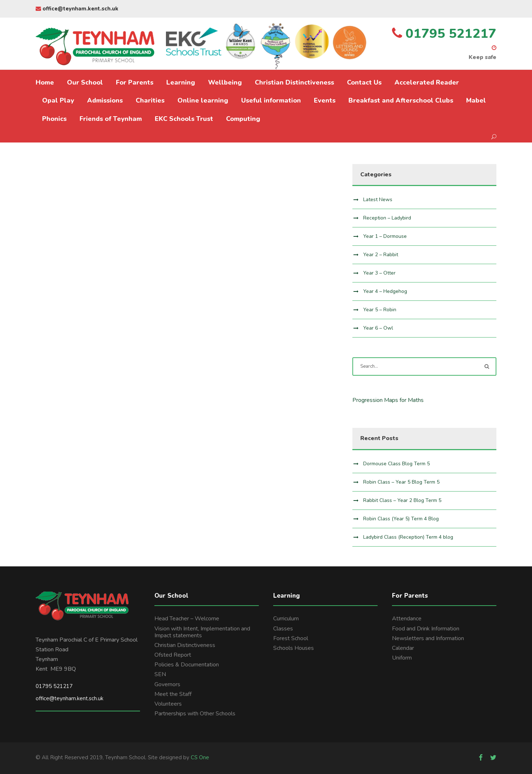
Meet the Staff (173, 694)
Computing (243, 119)
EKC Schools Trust (184, 119)
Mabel (476, 100)
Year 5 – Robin (380, 310)
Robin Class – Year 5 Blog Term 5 (401, 482)
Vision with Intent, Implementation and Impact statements (202, 632)
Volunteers (168, 704)
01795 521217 (54, 686)
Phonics (54, 119)
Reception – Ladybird (387, 218)
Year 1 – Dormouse (385, 236)
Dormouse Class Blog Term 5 (396, 464)
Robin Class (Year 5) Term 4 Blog (401, 519)
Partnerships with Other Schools (195, 714)
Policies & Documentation (187, 665)
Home (45, 82)
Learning (181, 82)
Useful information (271, 100)
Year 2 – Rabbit (381, 255)
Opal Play (58, 100)
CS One (200, 757)
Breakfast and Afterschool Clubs (401, 100)
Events (325, 100)
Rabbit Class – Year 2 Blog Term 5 (402, 500)
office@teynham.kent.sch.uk (77, 9)
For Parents (135, 82)
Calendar (403, 648)
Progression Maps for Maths (388, 400)
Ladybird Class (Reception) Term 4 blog (408, 537)
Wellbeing (225, 82)
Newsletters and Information (428, 638)
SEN (160, 674)
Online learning (203, 100)
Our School (85, 82)
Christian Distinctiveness (294, 82)
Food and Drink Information (426, 629)
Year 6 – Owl (378, 328)
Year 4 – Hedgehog (385, 291)
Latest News (378, 200)
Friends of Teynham (111, 119)
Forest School (291, 638)
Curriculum (286, 619)
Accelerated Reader (427, 82)
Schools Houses (294, 648)
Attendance (407, 619)
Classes (283, 629)
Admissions (105, 100)
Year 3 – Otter (379, 273)
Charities (150, 100)
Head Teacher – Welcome (187, 619)
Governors (167, 684)
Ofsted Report (173, 655)
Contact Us (364, 82)
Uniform (402, 658)
